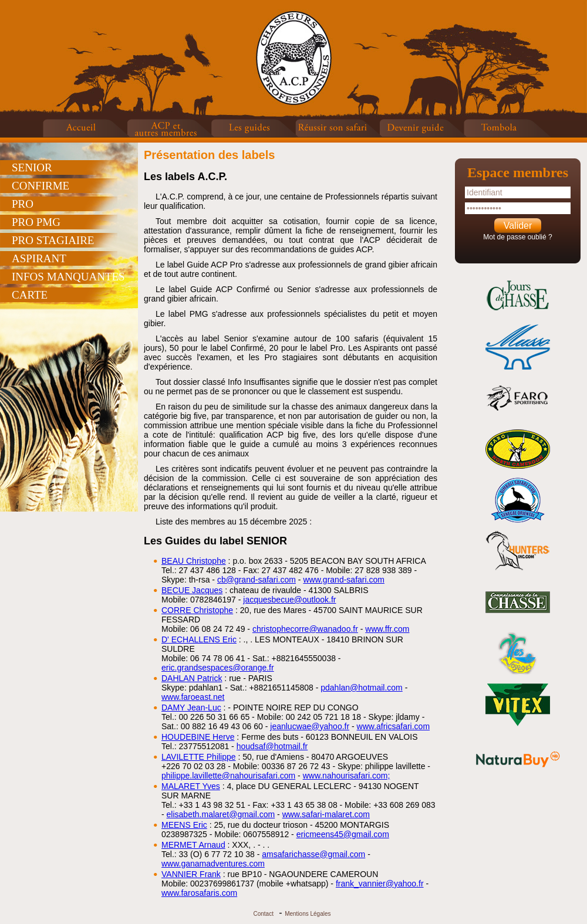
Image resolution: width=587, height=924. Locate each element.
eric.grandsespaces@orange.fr (218, 668)
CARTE (30, 295)
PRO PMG (36, 222)
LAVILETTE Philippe (199, 757)
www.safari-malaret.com (326, 814)
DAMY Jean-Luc (191, 708)
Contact (263, 914)
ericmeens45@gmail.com (343, 834)
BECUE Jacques (192, 590)
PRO (23, 204)
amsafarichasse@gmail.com (313, 854)
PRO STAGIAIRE (53, 240)
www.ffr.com (387, 629)
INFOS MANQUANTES (68, 277)
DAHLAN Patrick (192, 678)
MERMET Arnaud (193, 845)
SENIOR (32, 167)
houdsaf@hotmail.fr (272, 746)
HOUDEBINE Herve (198, 737)
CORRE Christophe (197, 610)
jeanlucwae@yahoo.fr (310, 726)
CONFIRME (41, 186)
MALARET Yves (191, 786)
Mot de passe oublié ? (517, 237)
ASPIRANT (39, 258)
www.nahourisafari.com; (347, 776)
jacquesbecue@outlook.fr (289, 600)
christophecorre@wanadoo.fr (305, 629)
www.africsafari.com (393, 726)
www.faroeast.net (193, 697)
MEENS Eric (184, 825)
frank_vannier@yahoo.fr (380, 884)
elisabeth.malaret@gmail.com (221, 814)
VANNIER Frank (191, 874)
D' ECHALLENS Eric (199, 639)
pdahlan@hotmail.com (362, 688)
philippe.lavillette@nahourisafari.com (228, 776)
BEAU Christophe (194, 561)
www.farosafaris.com (199, 893)
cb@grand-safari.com (257, 580)
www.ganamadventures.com (213, 864)
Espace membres (518, 172)
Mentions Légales (308, 914)
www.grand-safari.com (344, 580)
